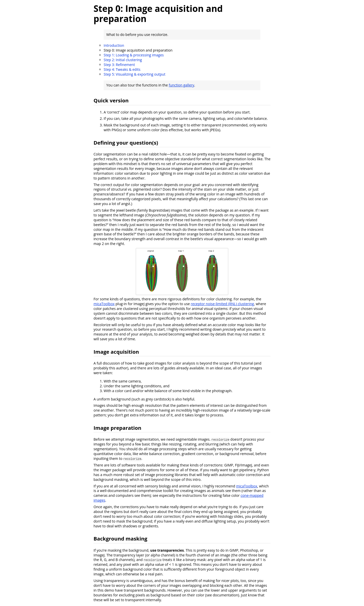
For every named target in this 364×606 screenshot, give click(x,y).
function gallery (181, 85)
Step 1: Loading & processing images (134, 55)
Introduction (114, 45)
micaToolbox (104, 304)
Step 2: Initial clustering (123, 60)
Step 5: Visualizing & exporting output (134, 74)
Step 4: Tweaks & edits (122, 69)
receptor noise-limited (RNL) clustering (222, 304)
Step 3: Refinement (119, 65)
